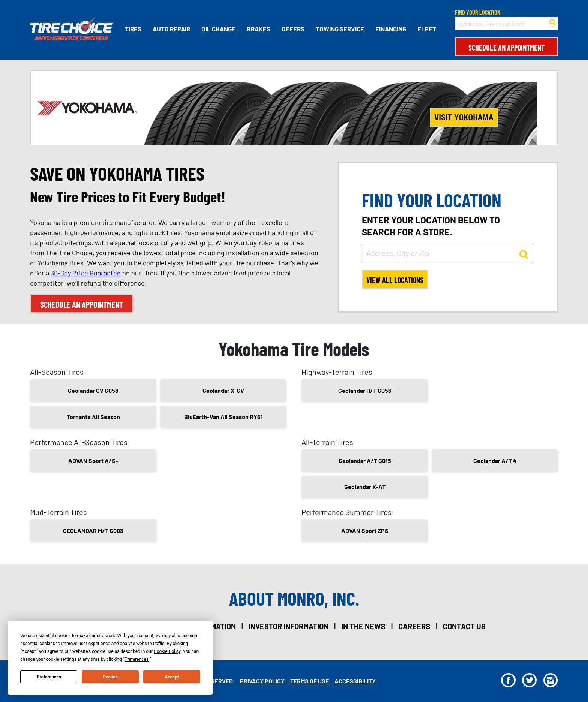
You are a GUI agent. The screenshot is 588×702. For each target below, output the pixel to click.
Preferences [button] (136, 659)
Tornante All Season (93, 417)
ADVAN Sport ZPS (365, 531)
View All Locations (395, 280)
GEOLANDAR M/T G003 (93, 531)
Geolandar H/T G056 (365, 390)
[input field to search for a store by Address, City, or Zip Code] (506, 23)
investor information (289, 626)
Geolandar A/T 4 (495, 460)
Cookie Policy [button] (167, 651)
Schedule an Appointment (506, 48)
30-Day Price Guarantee (86, 273)
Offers (293, 29)
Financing (391, 29)
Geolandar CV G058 (93, 390)
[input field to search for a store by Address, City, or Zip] (448, 253)
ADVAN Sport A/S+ (93, 460)
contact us (464, 626)
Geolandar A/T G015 (365, 460)
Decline (110, 677)
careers (414, 626)
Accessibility (355, 681)
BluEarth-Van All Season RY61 (223, 417)
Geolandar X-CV (223, 390)
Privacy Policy (262, 681)
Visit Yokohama (464, 117)
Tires (133, 29)
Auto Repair (171, 29)
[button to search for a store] (553, 21)
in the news (363, 626)
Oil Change (218, 29)
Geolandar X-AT (365, 487)
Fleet (427, 29)
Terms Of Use (310, 681)
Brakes (259, 29)
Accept (172, 677)
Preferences (49, 677)
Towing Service (340, 29)
